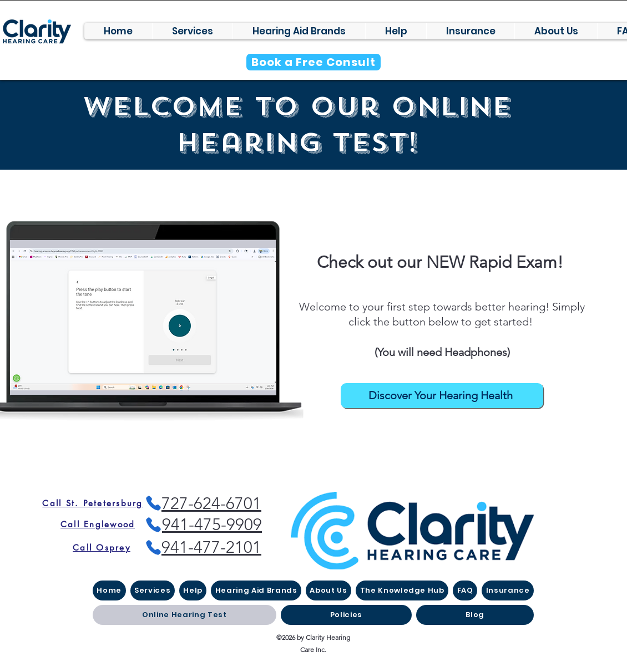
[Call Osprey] (102, 547)
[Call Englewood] (98, 525)
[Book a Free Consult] (313, 62)
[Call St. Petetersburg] (93, 503)
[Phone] (153, 525)
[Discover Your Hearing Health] (442, 396)
